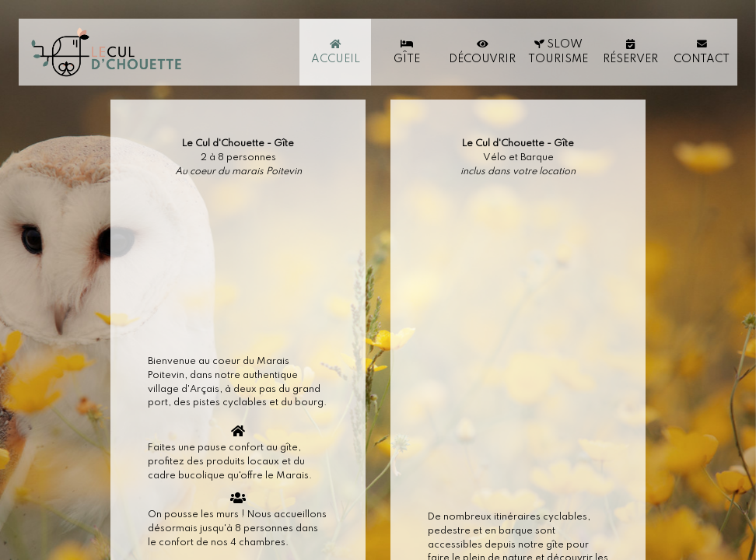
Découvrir (482, 52)
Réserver (630, 52)
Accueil (336, 52)
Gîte (407, 52)
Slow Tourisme (558, 52)
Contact (702, 52)
